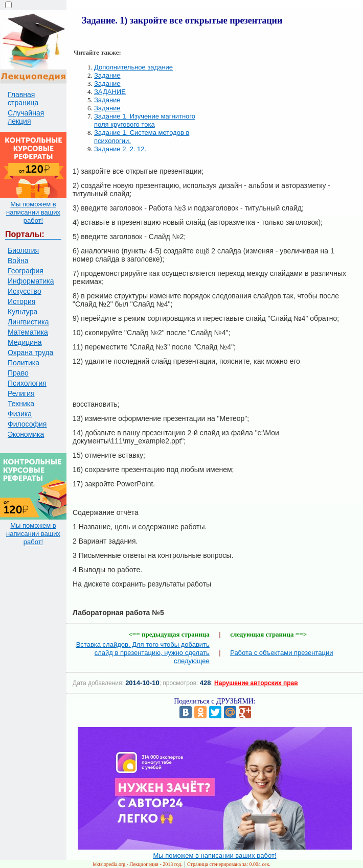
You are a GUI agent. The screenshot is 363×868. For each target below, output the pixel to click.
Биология (23, 250)
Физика (20, 414)
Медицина (25, 342)
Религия (21, 393)
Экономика (26, 434)
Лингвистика (28, 322)
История (21, 301)
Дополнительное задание (133, 67)
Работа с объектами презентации (281, 653)
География (26, 271)
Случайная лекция (26, 117)
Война (18, 261)
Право (18, 373)
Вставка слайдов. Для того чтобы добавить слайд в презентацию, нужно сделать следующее (143, 653)
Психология (27, 383)
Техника (21, 404)
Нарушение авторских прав (256, 683)
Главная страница (23, 99)
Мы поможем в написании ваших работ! (33, 212)
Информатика (31, 281)
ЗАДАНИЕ (110, 92)
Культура (22, 312)
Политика (24, 363)
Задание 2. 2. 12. (120, 149)
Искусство (25, 291)
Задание (107, 75)
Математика (28, 332)
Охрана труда (30, 353)
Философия (27, 424)
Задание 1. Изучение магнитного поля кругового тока (145, 120)
